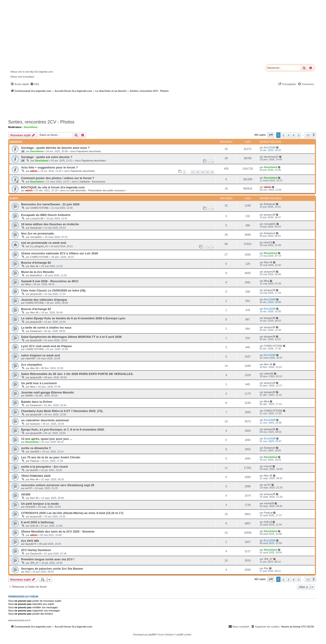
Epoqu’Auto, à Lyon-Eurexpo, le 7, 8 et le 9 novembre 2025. (63, 430)
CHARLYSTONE (39, 208)
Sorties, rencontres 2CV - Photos (41, 122)
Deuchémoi (31, 127)
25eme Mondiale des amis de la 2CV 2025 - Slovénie (58, 532)
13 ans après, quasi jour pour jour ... (47, 439)
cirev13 (268, 242)
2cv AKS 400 (30, 541)
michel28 (30, 507)
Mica (28, 284)
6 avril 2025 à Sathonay (37, 522)
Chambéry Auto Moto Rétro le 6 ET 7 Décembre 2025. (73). (62, 411)
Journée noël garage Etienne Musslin (47, 392)
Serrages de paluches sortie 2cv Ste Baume (52, 569)
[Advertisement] (121, 105)
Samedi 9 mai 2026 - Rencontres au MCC (50, 281)
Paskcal (35, 461)
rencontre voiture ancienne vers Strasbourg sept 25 (58, 485)
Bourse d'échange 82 (36, 263)
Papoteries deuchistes (89, 151)
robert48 (30, 358)
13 (202, 172)
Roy (28, 572)
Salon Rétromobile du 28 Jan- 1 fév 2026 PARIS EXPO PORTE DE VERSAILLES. (77, 374)
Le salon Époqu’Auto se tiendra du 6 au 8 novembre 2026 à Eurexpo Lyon (73, 318)
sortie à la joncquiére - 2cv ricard (44, 467)
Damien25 (36, 554)
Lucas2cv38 (37, 218)
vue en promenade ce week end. (44, 243)
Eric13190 (270, 147)
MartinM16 (36, 275)
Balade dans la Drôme (37, 402)
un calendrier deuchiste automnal (45, 420)
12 (198, 172)
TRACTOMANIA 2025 (36, 476)
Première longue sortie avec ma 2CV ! (48, 559)
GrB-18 (34, 526)
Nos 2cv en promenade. (38, 233)
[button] (271, 135)
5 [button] (299, 135)
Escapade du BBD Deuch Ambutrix (46, 215)
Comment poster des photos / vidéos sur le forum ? (58, 178)
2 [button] (283, 135)
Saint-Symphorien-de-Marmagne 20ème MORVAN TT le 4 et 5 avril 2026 (71, 337)
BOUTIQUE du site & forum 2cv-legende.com (53, 187)
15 (212, 172)
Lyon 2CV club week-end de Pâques (47, 346)
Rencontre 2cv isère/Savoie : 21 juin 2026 (50, 204)
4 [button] (294, 135)
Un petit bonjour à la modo (40, 504)
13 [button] (308, 135)
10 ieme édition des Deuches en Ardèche (50, 224)
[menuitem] (35, 84)
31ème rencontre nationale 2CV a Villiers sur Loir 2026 (60, 253)
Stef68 (29, 395)
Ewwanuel (270, 204)
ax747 (29, 488)
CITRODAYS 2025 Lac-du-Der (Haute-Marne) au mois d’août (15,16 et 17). (73, 513)
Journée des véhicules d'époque (44, 300)
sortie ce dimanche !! (36, 448)
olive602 (35, 452)
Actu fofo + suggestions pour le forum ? (49, 167)
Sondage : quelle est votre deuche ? (47, 157)
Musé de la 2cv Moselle (37, 272)
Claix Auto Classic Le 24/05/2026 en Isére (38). (54, 290)
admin (34, 171)
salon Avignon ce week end (40, 355)
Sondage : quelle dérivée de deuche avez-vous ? (55, 148)
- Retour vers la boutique (22, 77)
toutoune (35, 424)
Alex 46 (34, 266)
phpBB (152, 635)
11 (193, 172)
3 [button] (289, 135)
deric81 (34, 470)
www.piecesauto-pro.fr (19, 620)
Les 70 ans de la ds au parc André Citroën (51, 457)
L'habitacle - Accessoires (92, 182)
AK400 (26, 494)
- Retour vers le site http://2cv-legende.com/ (31, 72)
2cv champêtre (31, 365)
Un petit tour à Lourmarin (39, 383)
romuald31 (270, 224)
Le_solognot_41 (39, 246)
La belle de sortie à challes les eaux (46, 328)
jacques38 (270, 215)
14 (207, 172)
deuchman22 (271, 157)
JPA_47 (34, 563)
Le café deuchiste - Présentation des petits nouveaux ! (96, 190)
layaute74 (31, 544)
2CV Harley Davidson (36, 550)
